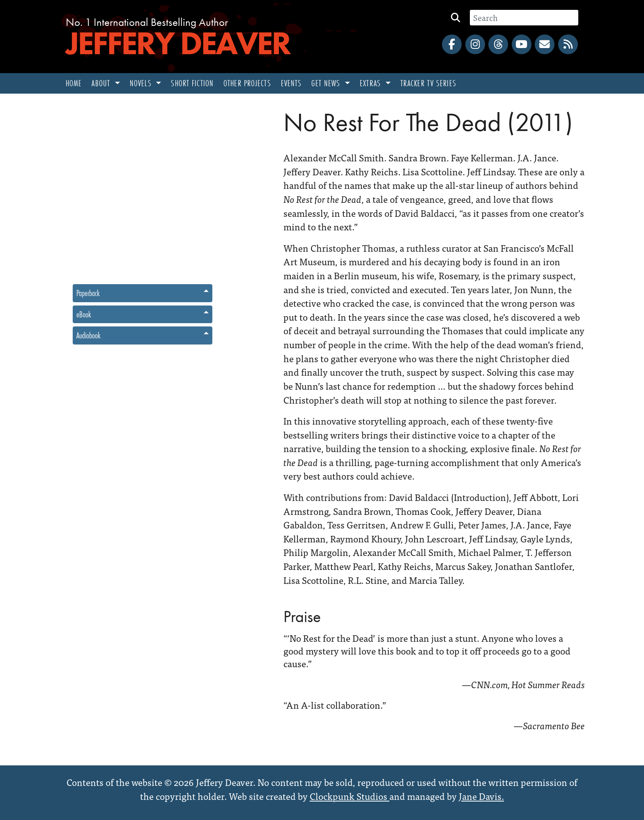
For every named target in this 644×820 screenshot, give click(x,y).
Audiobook (89, 335)
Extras (371, 83)
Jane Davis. (481, 796)
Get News (327, 83)
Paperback (88, 293)
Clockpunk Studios (350, 796)
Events (291, 83)
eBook (84, 314)
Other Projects (247, 83)
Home (74, 83)
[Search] (524, 18)
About (102, 83)
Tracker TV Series (428, 83)
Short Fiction (192, 83)
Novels (142, 83)
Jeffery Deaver (178, 43)
